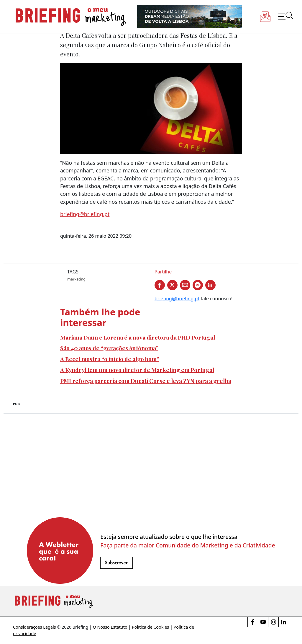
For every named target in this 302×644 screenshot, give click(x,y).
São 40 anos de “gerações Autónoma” (109, 348)
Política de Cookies (150, 627)
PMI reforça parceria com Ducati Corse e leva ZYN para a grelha (146, 381)
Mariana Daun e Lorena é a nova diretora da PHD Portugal (138, 337)
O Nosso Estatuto (110, 627)
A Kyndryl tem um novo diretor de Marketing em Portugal (137, 370)
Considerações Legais (35, 627)
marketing (76, 279)
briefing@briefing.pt (85, 214)
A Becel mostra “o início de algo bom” (110, 359)
